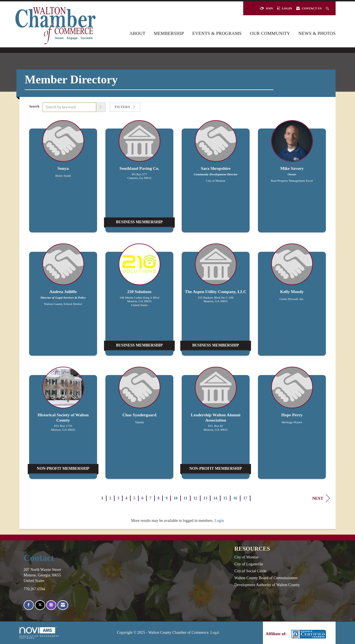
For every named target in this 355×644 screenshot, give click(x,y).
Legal (215, 633)
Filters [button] (125, 107)
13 (205, 498)
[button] (101, 107)
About (138, 33)
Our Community (270, 33)
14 (215, 498)
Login (219, 521)
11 (185, 498)
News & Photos (317, 33)
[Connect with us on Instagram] (51, 605)
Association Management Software (39, 633)
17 (245, 498)
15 (225, 498)
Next (321, 498)
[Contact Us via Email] (63, 605)
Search (34, 106)
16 (235, 498)
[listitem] (63, 179)
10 (176, 498)
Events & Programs (217, 33)
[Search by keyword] (69, 107)
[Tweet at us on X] (40, 605)
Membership (169, 33)
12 (195, 498)
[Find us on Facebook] (29, 605)
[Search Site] (328, 8)
